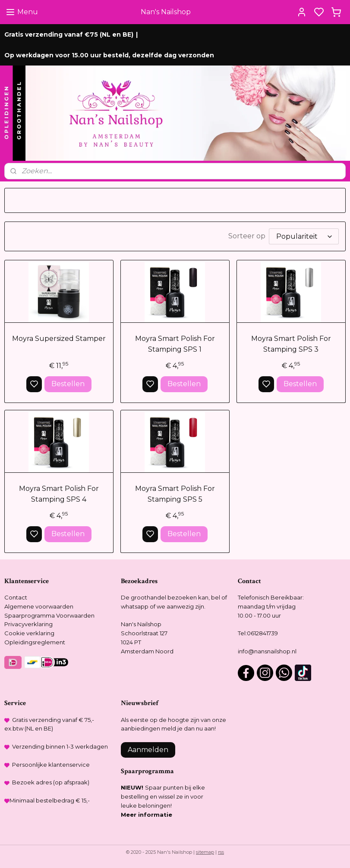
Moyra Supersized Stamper (59, 339)
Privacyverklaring (28, 624)
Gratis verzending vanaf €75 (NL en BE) (69, 34)
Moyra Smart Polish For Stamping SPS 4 (59, 494)
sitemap (205, 852)
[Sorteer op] (304, 236)
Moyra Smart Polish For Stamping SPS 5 (175, 494)
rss (221, 852)
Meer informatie (147, 815)
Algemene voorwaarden (39, 606)
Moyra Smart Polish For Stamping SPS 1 (175, 344)
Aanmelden (148, 750)
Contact (16, 597)
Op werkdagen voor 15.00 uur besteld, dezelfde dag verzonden (109, 55)
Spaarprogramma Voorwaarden (49, 615)
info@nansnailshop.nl (267, 651)
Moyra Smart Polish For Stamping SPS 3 (291, 344)
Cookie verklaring (29, 633)
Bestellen (68, 384)
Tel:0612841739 (258, 633)
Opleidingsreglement (35, 642)
